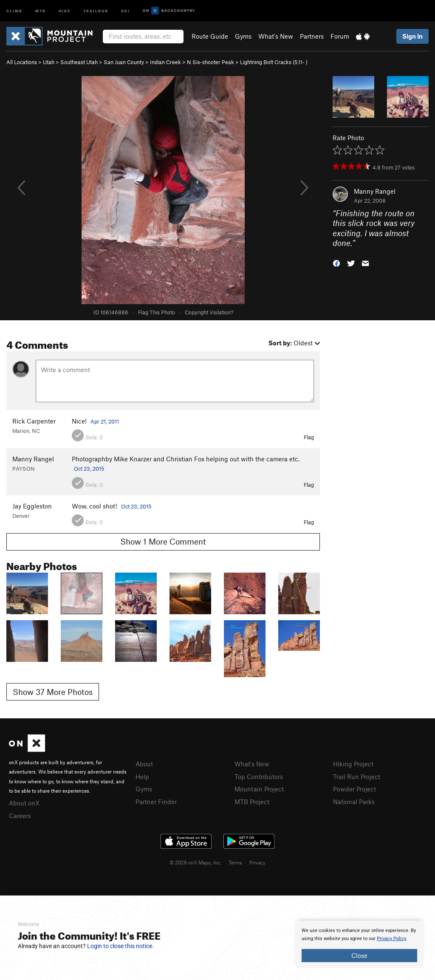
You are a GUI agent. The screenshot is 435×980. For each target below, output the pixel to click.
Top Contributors (259, 777)
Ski (126, 10)
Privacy (257, 862)
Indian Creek (165, 62)
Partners (312, 36)
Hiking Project (353, 764)
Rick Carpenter (34, 421)
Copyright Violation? (209, 312)
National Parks (354, 802)
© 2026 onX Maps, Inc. (195, 862)
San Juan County (124, 62)
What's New (276, 36)
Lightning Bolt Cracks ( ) (274, 62)
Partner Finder (156, 802)
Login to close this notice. (120, 946)
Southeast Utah (79, 62)
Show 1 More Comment (163, 541)
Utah (49, 62)
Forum (340, 36)
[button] (336, 263)
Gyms (243, 36)
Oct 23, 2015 (89, 469)
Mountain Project (259, 789)
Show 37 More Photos (53, 692)
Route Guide (210, 36)
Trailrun (96, 10)
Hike (65, 10)
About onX (24, 803)
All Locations (22, 62)
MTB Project (252, 802)
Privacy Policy (391, 939)
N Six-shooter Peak (210, 62)
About (144, 764)
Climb (14, 10)
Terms (235, 862)
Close (359, 955)
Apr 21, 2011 (105, 421)
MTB (41, 10)
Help (142, 777)
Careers (20, 816)
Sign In (412, 36)
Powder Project (354, 789)
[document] (359, 944)
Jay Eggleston (32, 506)
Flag (309, 437)
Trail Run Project (357, 777)
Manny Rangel (375, 191)
